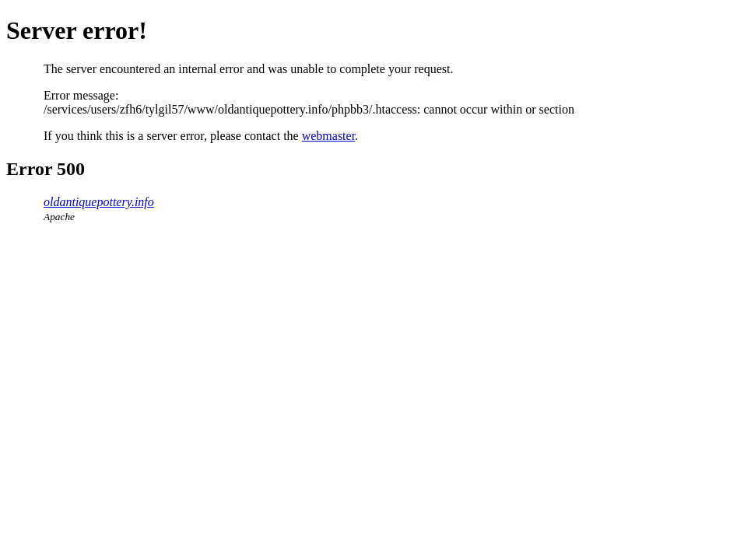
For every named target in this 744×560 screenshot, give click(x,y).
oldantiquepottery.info (99, 202)
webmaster (328, 136)
